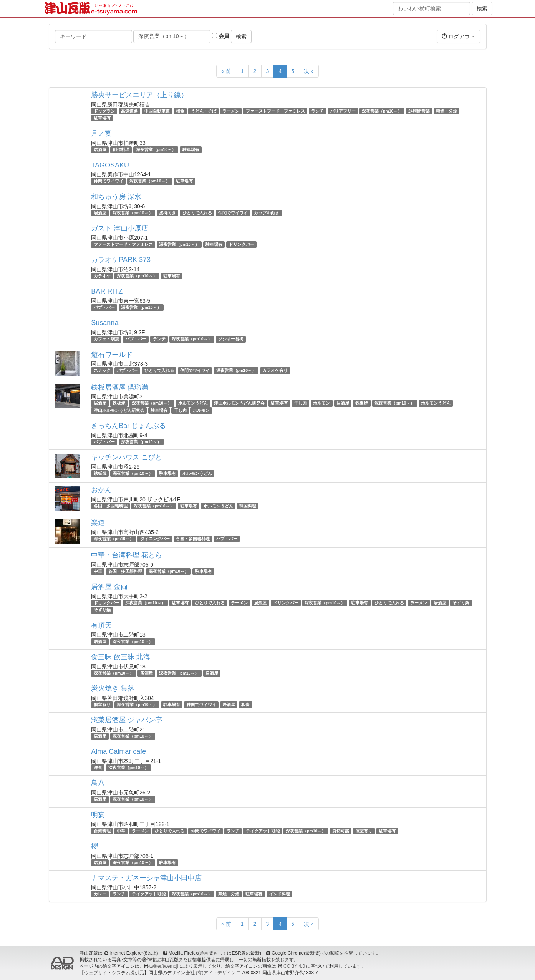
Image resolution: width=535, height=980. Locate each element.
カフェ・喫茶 (106, 339)
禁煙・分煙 (446, 111)
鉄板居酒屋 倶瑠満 (120, 387)
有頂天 (101, 625)
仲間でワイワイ (108, 181)
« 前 (226, 71)
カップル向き (267, 213)
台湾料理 (102, 831)
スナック (102, 371)
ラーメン (231, 111)
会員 (221, 36)
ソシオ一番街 (231, 339)
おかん (101, 490)
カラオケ (102, 276)
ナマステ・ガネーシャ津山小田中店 (146, 878)
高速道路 (129, 111)
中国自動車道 (157, 111)
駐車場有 (102, 118)
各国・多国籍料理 (111, 506)
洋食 (98, 768)
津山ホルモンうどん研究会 (239, 403)
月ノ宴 (101, 133)
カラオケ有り (275, 371)
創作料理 (121, 149)
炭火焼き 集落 (113, 688)
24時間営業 (419, 111)
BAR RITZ (107, 291)
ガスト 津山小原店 (120, 228)
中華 (98, 571)
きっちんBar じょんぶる (128, 426)
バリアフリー (343, 111)
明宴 (98, 815)
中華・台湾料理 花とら (127, 555)
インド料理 (279, 894)
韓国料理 (248, 506)
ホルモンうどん (193, 403)
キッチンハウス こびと (127, 457)
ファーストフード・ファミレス (275, 111)
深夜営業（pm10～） (382, 111)
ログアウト (459, 36)
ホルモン (321, 403)
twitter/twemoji (164, 966)
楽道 (98, 522)
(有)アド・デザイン (216, 973)
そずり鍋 (461, 603)
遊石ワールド (112, 355)
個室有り (102, 705)
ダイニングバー (155, 539)
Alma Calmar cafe (118, 751)
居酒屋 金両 (109, 587)
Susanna (105, 323)
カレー (100, 894)
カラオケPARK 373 (121, 260)
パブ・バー (104, 307)
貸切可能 (341, 831)
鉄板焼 (119, 403)
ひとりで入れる (197, 213)
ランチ (317, 111)
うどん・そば (204, 111)
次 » (309, 71)
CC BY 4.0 (294, 966)
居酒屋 (100, 149)
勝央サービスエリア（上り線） (139, 95)
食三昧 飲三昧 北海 (121, 657)
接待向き (167, 213)
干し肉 (301, 403)
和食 (180, 111)
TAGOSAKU (110, 165)
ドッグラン (104, 111)
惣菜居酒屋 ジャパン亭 (127, 720)
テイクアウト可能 (263, 831)
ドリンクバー (242, 244)
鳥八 (98, 783)
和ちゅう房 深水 (116, 197)
